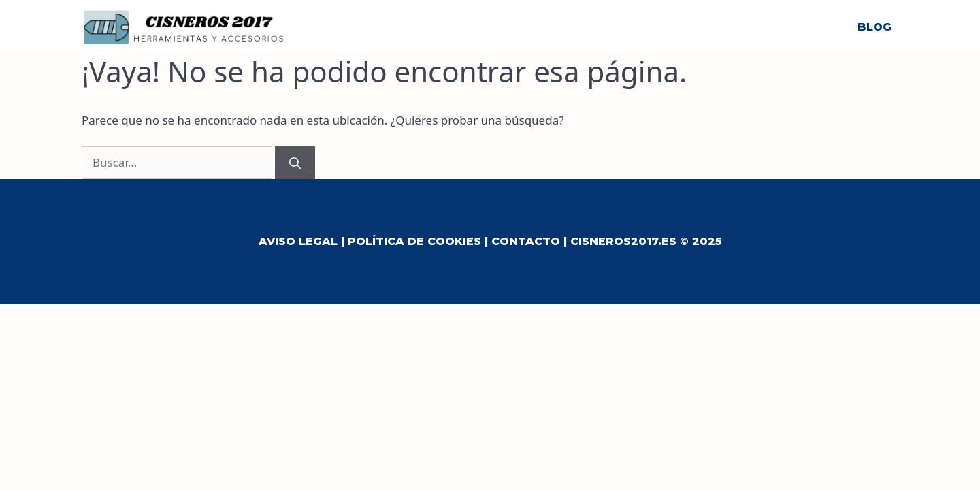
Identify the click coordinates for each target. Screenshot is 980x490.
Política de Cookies (414, 241)
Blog (875, 27)
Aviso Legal (298, 241)
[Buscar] (295, 163)
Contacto (526, 241)
